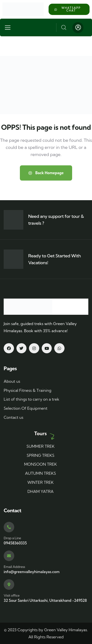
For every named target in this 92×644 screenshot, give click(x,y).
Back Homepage (46, 173)
